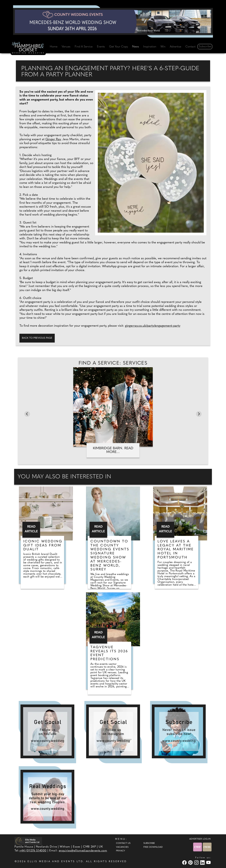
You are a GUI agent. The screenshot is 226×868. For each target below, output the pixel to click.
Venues (66, 47)
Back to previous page (37, 338)
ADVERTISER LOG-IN (200, 839)
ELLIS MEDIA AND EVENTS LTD (55, 862)
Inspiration (150, 47)
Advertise (176, 47)
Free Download (153, 847)
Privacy (121, 851)
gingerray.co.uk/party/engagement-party (153, 326)
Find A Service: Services (113, 363)
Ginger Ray (53, 139)
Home (54, 47)
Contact (190, 47)
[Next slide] (199, 414)
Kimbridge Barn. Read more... (113, 450)
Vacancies (122, 847)
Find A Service (84, 47)
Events (101, 47)
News (136, 47)
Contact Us (123, 843)
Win (163, 47)
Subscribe (205, 47)
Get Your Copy (118, 47)
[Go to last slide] (27, 414)
